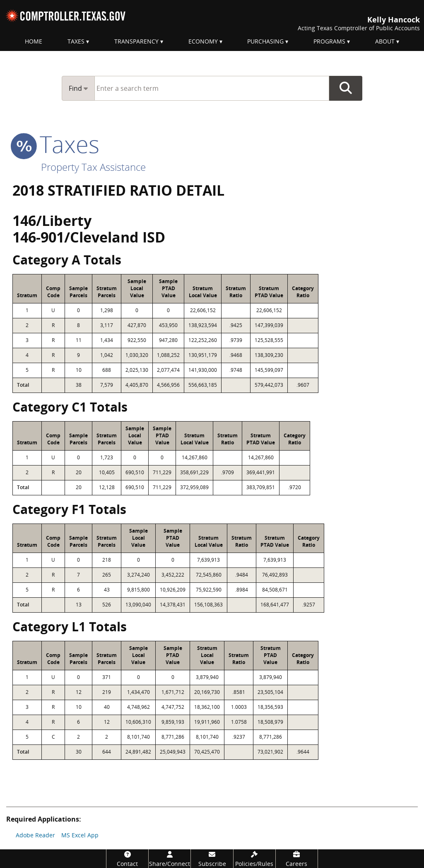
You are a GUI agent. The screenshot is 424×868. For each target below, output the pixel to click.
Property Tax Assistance (93, 167)
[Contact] (127, 859)
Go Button (346, 88)
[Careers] (297, 859)
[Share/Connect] (170, 859)
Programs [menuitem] (329, 41)
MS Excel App (80, 835)
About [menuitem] (385, 41)
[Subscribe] (212, 859)
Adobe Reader (35, 835)
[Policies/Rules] (254, 859)
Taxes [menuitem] (76, 41)
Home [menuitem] (34, 41)
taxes (56, 144)
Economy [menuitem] (203, 41)
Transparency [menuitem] (136, 41)
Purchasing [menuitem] (265, 41)
